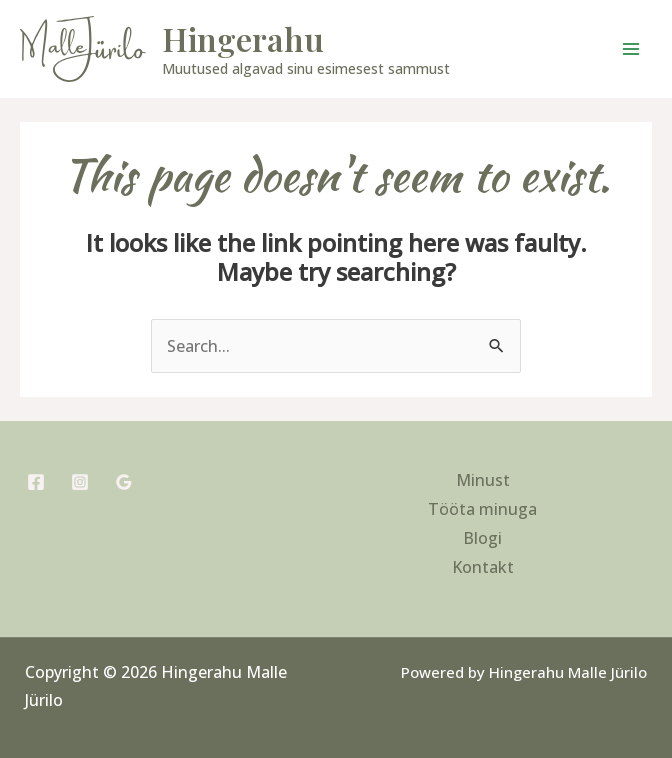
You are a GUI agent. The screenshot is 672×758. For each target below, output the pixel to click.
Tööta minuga (482, 509)
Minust (483, 480)
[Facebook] (36, 482)
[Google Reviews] (124, 482)
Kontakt (483, 567)
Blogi (482, 538)
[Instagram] (80, 482)
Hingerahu (243, 38)
